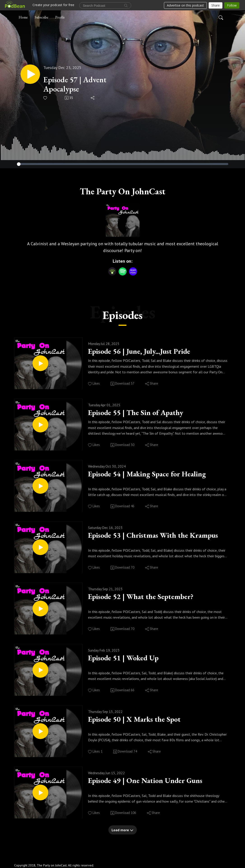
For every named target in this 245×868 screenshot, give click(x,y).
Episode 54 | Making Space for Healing (154, 474)
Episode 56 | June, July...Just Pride (147, 352)
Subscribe (42, 17)
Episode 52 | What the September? (147, 597)
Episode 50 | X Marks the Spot (140, 720)
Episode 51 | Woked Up (128, 658)
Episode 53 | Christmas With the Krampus (158, 536)
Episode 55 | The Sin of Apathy (141, 413)
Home (23, 17)
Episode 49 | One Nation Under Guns (152, 781)
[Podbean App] (112, 271)
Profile (60, 17)
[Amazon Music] (133, 271)
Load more (122, 830)
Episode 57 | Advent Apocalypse (79, 84)
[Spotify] (123, 271)
